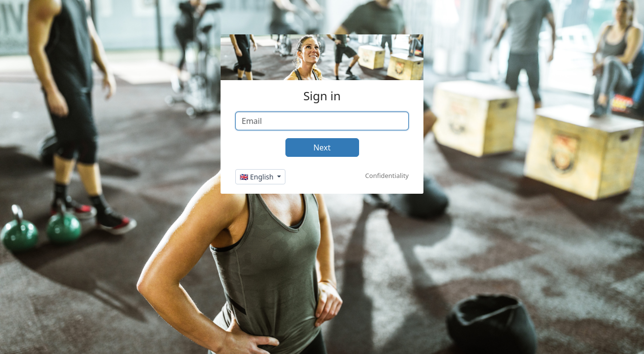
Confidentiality (387, 176)
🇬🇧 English (257, 177)
